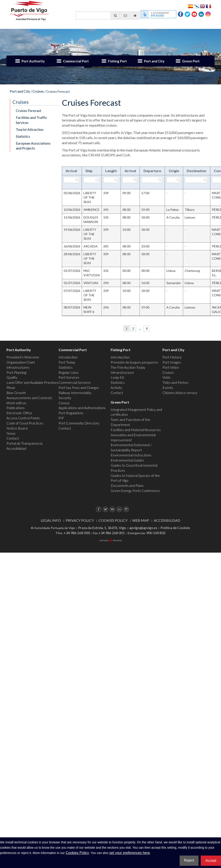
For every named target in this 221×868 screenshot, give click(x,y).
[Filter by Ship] (91, 180)
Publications (16, 408)
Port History (172, 357)
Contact (13, 438)
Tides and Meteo (175, 382)
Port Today (67, 362)
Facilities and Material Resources (136, 430)
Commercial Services (75, 382)
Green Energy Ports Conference (135, 491)
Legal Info (51, 520)
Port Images (172, 362)
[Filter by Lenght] (111, 180)
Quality (12, 377)
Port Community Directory (79, 423)
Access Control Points (23, 418)
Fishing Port (117, 61)
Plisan (11, 387)
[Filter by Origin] (174, 180)
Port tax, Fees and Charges (79, 387)
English (203, 6)
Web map (141, 520)
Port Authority (33, 61)
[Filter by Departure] (152, 180)
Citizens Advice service (180, 393)
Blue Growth (16, 393)
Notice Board (17, 428)
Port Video (171, 367)
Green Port (191, 61)
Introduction (68, 357)
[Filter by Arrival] (72, 180)
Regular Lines (69, 372)
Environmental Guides (127, 460)
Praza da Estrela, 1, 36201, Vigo (102, 528)
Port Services (69, 377)
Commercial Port (76, 61)
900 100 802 (156, 533)
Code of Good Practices (25, 423)
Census (64, 403)
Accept (211, 861)
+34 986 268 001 (112, 533)
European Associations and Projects (33, 146)
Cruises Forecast (28, 110)
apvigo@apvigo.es (143, 528)
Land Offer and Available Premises (32, 382)
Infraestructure (122, 372)
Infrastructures (18, 367)
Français (209, 6)
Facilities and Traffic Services (31, 120)
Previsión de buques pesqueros (134, 362)
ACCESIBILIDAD (167, 520)
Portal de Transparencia (24, 443)
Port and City (154, 61)
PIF (61, 418)
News (11, 433)
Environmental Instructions (131, 455)
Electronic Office (19, 413)
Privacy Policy (80, 520)
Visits (166, 377)
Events (168, 387)
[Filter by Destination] (196, 180)
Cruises (38, 91)
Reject (189, 860)
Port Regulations (71, 413)
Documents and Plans (127, 485)
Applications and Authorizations (82, 408)
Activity (116, 387)
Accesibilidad (16, 448)
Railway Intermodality (75, 393)
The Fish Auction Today (128, 367)
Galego (197, 6)
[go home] (135, 16)
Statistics (23, 136)
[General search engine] (98, 16)
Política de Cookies (175, 528)
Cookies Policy (113, 520)
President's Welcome (23, 357)
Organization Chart (21, 362)
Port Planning (16, 372)
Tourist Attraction (30, 129)
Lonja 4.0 (117, 377)
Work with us (16, 403)
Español (191, 6)
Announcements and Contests (29, 398)
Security (65, 398)
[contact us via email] (125, 16)
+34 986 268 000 (77, 533)
